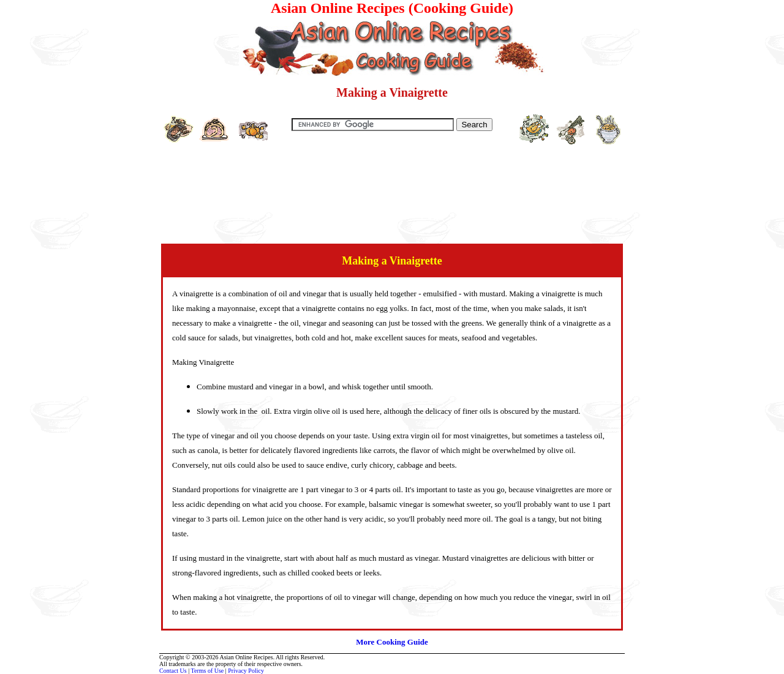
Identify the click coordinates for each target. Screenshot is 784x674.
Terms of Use (208, 671)
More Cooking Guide (392, 642)
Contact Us (173, 671)
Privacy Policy (246, 671)
